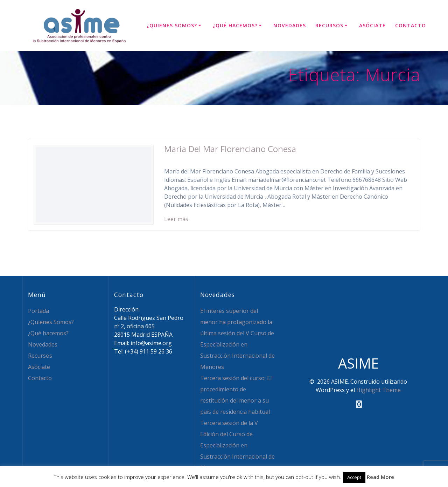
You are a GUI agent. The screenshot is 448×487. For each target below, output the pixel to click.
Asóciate (372, 25)
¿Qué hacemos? (235, 25)
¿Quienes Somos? (172, 25)
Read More (380, 477)
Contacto (411, 25)
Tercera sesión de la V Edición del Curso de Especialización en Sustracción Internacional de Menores (237, 445)
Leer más (176, 219)
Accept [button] (354, 477)
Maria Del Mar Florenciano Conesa (230, 149)
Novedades (290, 25)
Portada (38, 311)
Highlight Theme (379, 390)
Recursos (329, 25)
